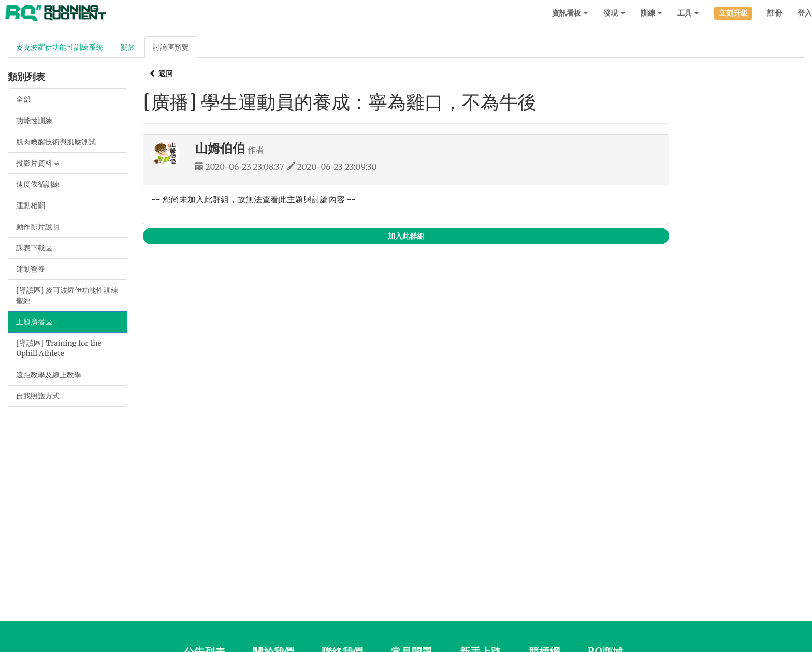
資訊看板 (570, 13)
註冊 (775, 13)
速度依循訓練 (38, 184)
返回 (161, 73)
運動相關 (31, 205)
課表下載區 (34, 248)
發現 (614, 13)
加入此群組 (406, 236)
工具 (688, 13)
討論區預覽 (171, 47)
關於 (128, 47)
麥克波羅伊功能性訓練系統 (60, 47)
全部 (23, 99)
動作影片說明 (38, 227)
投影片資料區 (38, 163)
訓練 (651, 13)
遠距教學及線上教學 (49, 375)
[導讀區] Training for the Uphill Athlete (59, 348)
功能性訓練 (34, 121)
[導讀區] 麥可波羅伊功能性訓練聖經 (67, 295)
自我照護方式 (38, 396)
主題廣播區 (34, 322)
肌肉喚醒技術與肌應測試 (56, 142)
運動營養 (31, 269)
